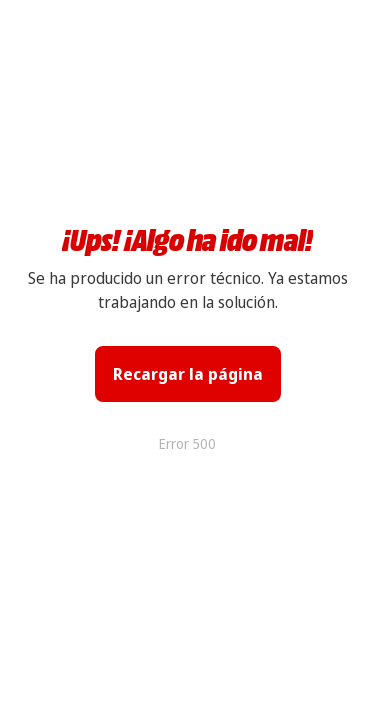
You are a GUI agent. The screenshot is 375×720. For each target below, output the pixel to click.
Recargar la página (188, 374)
